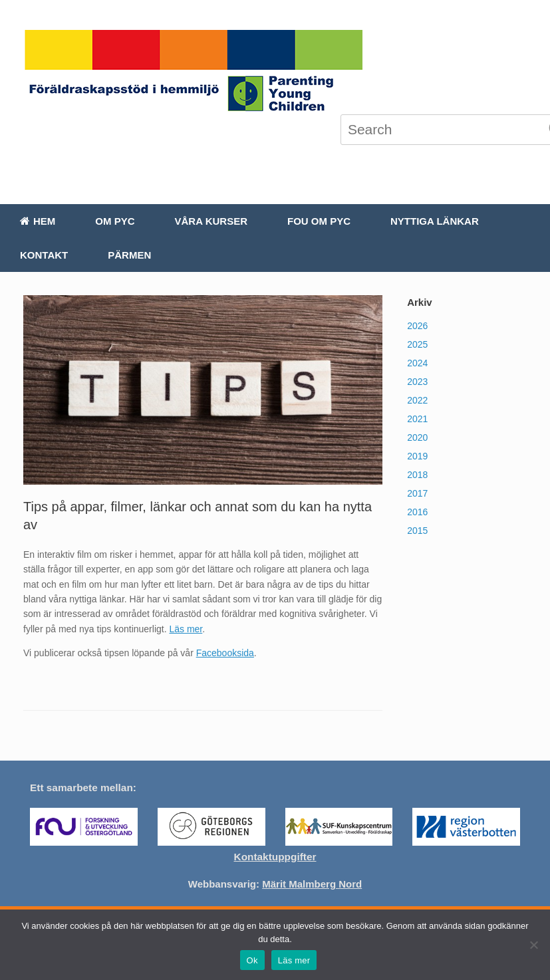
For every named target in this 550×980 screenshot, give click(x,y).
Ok (252, 960)
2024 (417, 363)
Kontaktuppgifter (275, 857)
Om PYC (115, 221)
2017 (417, 493)
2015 (417, 531)
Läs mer (186, 629)
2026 (417, 326)
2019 (417, 456)
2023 (417, 382)
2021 (417, 419)
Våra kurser (211, 221)
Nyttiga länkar (435, 221)
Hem (38, 221)
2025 (417, 344)
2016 (417, 512)
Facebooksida (225, 653)
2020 (417, 437)
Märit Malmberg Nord (312, 884)
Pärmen (129, 255)
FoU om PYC (319, 221)
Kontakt (44, 255)
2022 (417, 400)
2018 (417, 475)
